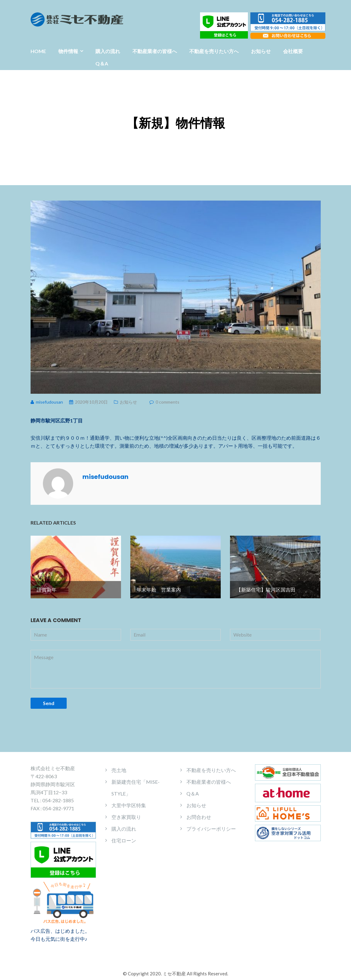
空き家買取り (126, 812)
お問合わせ (199, 812)
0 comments (167, 402)
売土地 (119, 765)
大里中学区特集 (129, 800)
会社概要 (293, 51)
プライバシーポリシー (211, 823)
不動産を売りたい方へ (214, 51)
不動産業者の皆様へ (155, 51)
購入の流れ (108, 51)
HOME (38, 51)
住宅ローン (124, 835)
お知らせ (261, 51)
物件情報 (68, 51)
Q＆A (102, 63)
